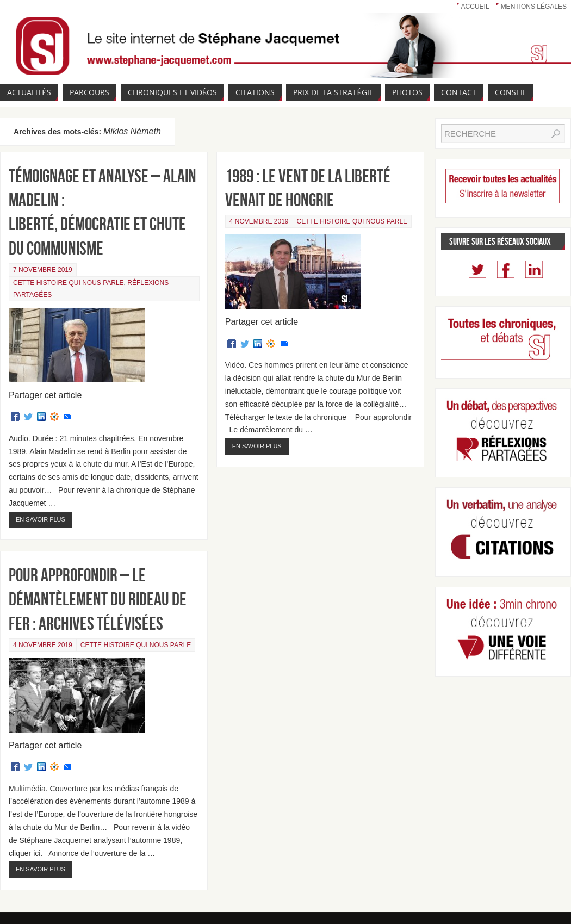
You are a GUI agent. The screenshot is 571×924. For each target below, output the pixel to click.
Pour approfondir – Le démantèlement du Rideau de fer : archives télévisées (98, 599)
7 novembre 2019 (43, 270)
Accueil (475, 7)
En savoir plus (41, 519)
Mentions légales (534, 7)
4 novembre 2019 (259, 221)
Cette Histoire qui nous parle (69, 283)
